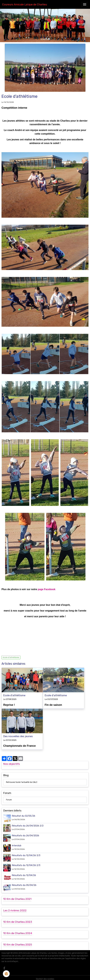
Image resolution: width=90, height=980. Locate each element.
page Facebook (47, 589)
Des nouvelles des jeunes (18, 735)
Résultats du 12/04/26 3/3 (26, 853)
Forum (9, 797)
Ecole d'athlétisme (14, 695)
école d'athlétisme (11, 657)
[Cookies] (6, 974)
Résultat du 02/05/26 (23, 813)
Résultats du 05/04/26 (24, 883)
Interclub (17, 843)
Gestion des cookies (45, 976)
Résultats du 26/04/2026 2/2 (28, 823)
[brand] (24, 4)
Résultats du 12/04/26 (24, 873)
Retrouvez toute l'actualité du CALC (22, 780)
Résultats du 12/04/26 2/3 (26, 863)
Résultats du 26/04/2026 (25, 833)
